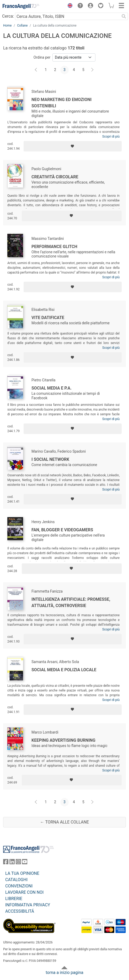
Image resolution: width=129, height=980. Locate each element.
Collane (22, 26)
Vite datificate (48, 318)
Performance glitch (54, 247)
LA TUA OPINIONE (22, 873)
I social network (50, 459)
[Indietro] (36, 70)
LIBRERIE (14, 899)
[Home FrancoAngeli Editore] (21, 6)
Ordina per (42, 57)
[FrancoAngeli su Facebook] (6, 863)
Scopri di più (111, 137)
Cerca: (8, 16)
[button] (69, 6)
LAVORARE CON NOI (24, 892)
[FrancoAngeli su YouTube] (25, 863)
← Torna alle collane (64, 822)
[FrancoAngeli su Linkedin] (12, 863)
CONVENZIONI (19, 886)
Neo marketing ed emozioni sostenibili (61, 103)
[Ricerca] (124, 16)
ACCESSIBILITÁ (20, 911)
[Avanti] (93, 70)
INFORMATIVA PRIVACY (28, 905)
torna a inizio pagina (64, 973)
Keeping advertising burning (63, 740)
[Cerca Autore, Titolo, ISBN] (67, 16)
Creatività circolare (55, 177)
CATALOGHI (16, 880)
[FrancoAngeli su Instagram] (18, 863)
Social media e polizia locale (64, 670)
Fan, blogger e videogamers (62, 530)
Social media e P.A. (52, 388)
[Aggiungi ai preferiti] (73, 146)
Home (7, 26)
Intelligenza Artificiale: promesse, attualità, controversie (71, 602)
